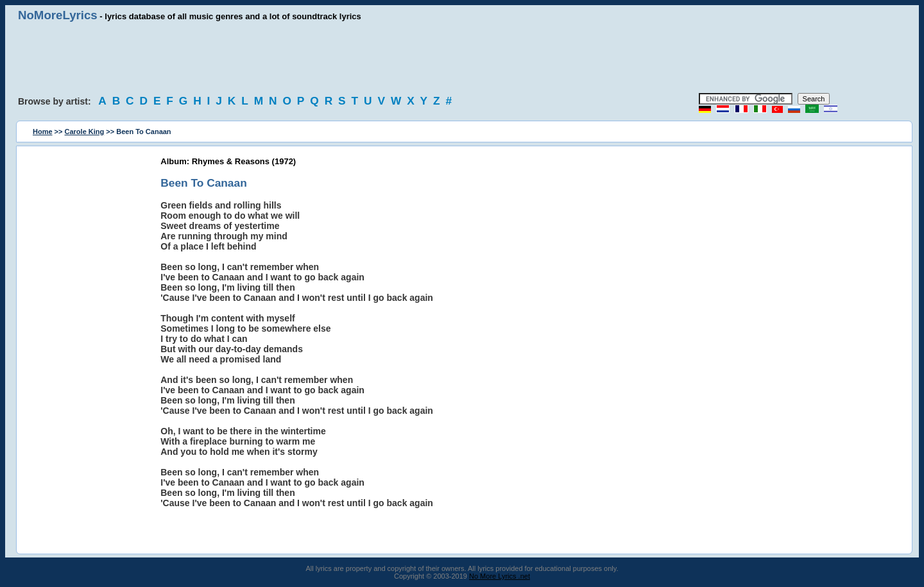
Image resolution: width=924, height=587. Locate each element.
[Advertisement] (462, 58)
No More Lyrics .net (500, 576)
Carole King (85, 132)
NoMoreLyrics (58, 15)
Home (43, 132)
